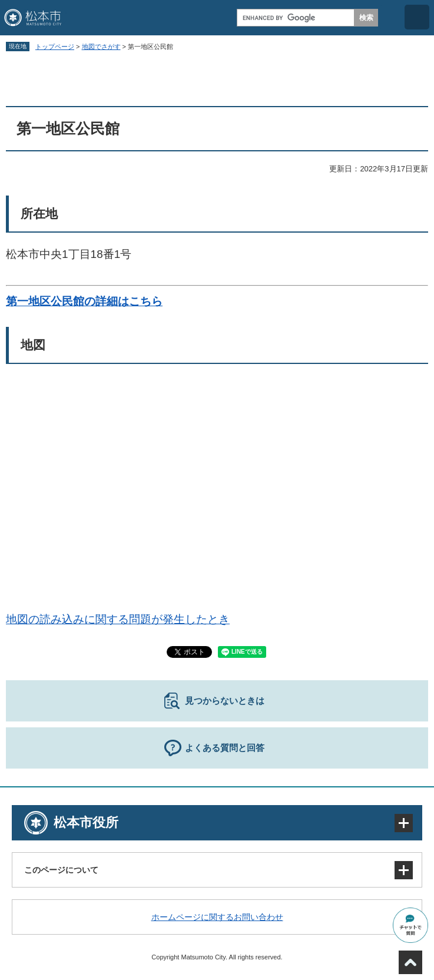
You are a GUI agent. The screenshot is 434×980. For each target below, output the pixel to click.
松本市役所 (86, 822)
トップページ (55, 47)
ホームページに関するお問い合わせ (217, 917)
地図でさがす (101, 47)
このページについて (61, 870)
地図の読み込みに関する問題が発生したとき (118, 619)
